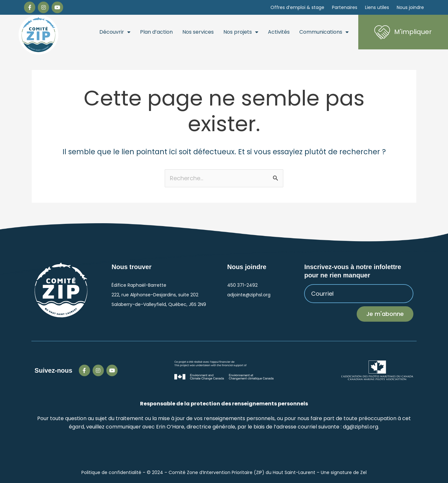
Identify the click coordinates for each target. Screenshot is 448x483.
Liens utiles (377, 7)
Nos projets (241, 32)
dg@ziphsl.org (361, 427)
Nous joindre (410, 7)
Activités (279, 32)
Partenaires (345, 7)
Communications (324, 32)
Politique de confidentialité (111, 472)
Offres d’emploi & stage (297, 7)
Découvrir (115, 32)
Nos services (198, 32)
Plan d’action (156, 32)
